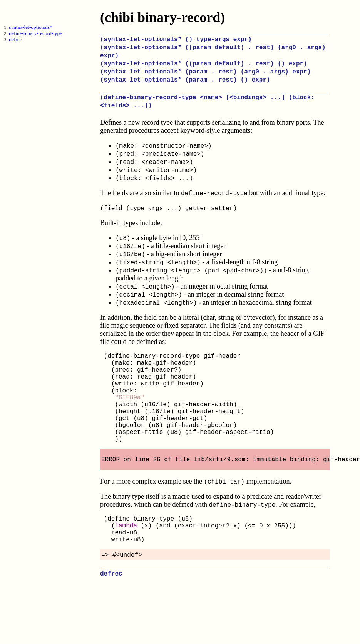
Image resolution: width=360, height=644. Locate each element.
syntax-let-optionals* (31, 27)
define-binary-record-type (35, 33)
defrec (15, 39)
